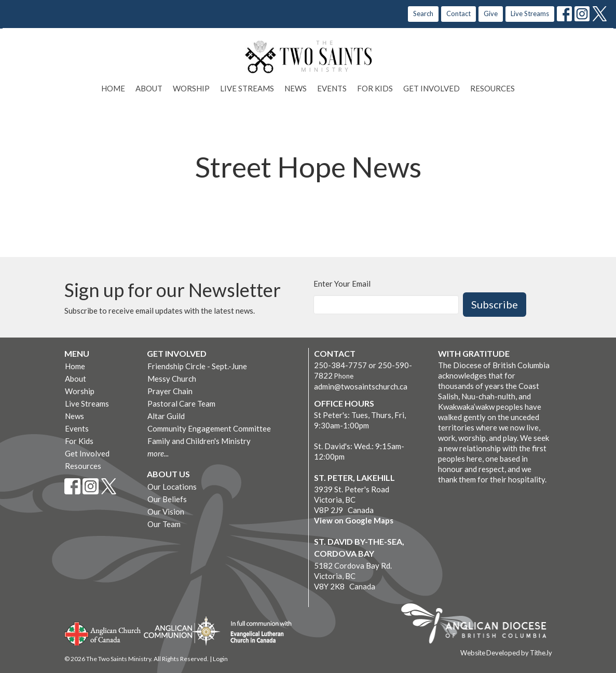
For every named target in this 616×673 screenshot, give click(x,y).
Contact (458, 14)
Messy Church (172, 379)
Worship (191, 88)
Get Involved (432, 88)
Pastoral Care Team (181, 403)
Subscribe (495, 304)
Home (113, 88)
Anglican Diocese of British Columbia (479, 625)
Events (332, 88)
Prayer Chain (170, 391)
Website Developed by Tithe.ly (506, 653)
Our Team (164, 524)
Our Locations (172, 487)
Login (220, 659)
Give (491, 14)
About (149, 88)
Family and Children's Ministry (199, 441)
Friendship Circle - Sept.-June (197, 366)
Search (423, 14)
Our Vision (166, 512)
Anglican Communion (182, 631)
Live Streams (530, 14)
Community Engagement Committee (209, 428)
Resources (492, 88)
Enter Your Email (342, 284)
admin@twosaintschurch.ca (361, 386)
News (296, 88)
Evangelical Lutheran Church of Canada (257, 632)
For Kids (375, 88)
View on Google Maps (354, 520)
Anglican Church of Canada (103, 632)
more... (158, 453)
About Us (168, 474)
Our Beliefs (167, 499)
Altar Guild (166, 416)
